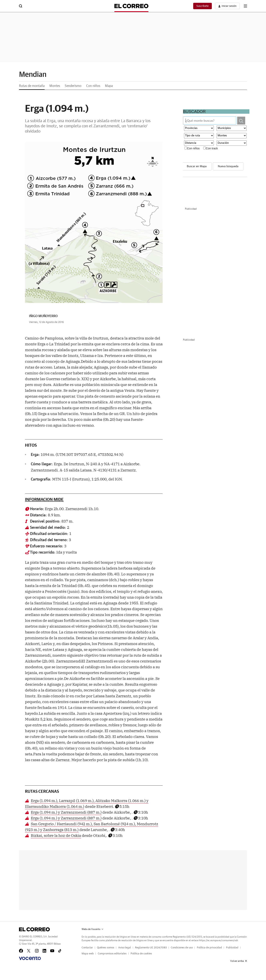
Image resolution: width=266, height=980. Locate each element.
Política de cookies (141, 954)
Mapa (109, 86)
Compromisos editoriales (112, 954)
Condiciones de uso (182, 948)
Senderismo (73, 86)
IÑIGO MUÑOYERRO (43, 316)
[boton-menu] (245, 6)
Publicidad (232, 948)
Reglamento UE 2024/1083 (151, 948)
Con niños (93, 86)
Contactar (87, 948)
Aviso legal (125, 948)
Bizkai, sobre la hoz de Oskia (56, 835)
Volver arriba (239, 961)
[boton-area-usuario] (227, 6)
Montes (55, 86)
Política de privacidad (209, 948)
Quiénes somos (106, 948)
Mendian (33, 75)
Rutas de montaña (32, 86)
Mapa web (88, 954)
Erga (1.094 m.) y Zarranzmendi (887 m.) (66, 812)
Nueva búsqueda (228, 166)
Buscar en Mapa (197, 166)
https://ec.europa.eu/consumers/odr (218, 940)
